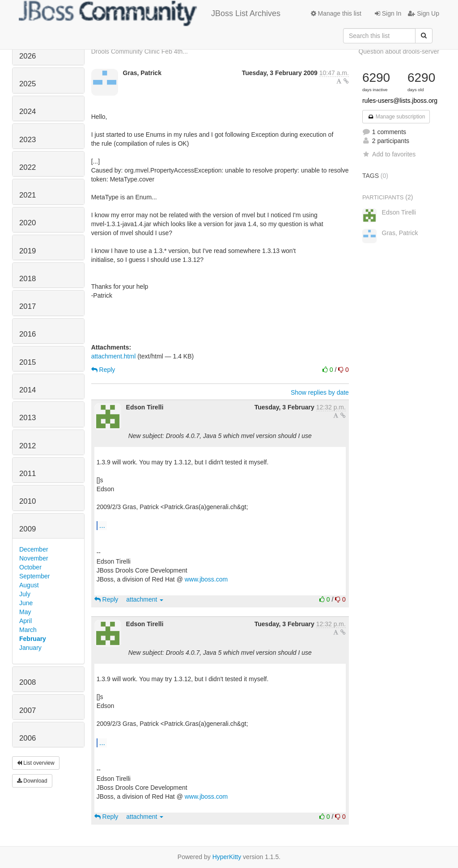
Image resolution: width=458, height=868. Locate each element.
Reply (103, 370)
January (30, 648)
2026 (28, 56)
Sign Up (424, 13)
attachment (145, 599)
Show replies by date (320, 392)
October (30, 567)
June (26, 603)
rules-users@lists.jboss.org (400, 101)
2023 (28, 140)
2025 (28, 84)
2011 (28, 474)
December (34, 549)
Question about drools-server (399, 51)
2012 (28, 446)
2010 (28, 501)
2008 (28, 682)
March (28, 630)
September (34, 576)
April (25, 621)
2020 (28, 223)
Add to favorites (389, 154)
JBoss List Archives (150, 13)
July (25, 594)
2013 (28, 418)
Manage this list (336, 13)
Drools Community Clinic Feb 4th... (140, 51)
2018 (28, 279)
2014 (28, 390)
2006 (28, 738)
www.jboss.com (206, 579)
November (34, 558)
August (29, 585)
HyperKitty (227, 857)
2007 (28, 710)
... (102, 525)
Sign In (388, 13)
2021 (28, 195)
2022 (28, 167)
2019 (28, 251)
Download (32, 781)
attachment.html (114, 356)
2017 (28, 306)
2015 (28, 362)
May (25, 612)
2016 (28, 334)
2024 (28, 112)
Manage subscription (396, 117)
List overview (36, 763)
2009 (28, 529)
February (33, 639)
